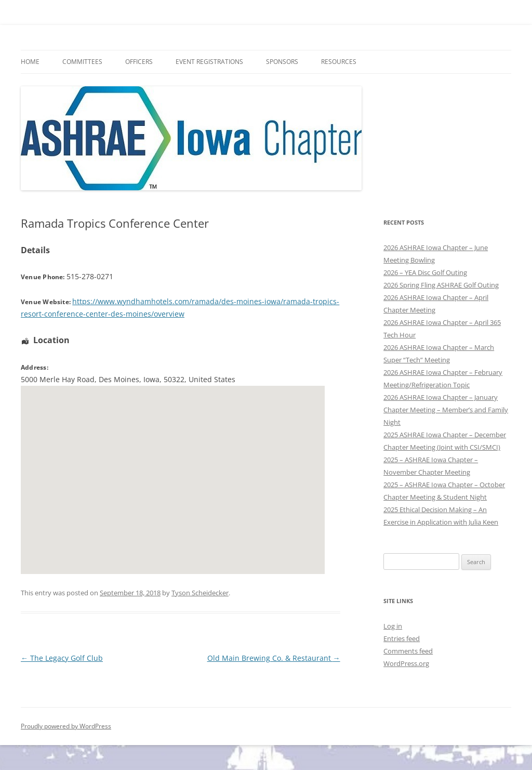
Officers (139, 62)
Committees (82, 62)
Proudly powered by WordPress (66, 726)
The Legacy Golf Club (62, 658)
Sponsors (282, 62)
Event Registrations (209, 62)
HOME (30, 62)
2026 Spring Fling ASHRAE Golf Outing (441, 285)
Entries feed (402, 638)
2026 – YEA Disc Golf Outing (425, 272)
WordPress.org (406, 663)
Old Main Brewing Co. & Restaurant (274, 658)
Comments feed (408, 651)
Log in (393, 626)
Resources (339, 62)
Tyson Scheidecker (200, 593)
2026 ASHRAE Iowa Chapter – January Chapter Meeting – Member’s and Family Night (446, 410)
